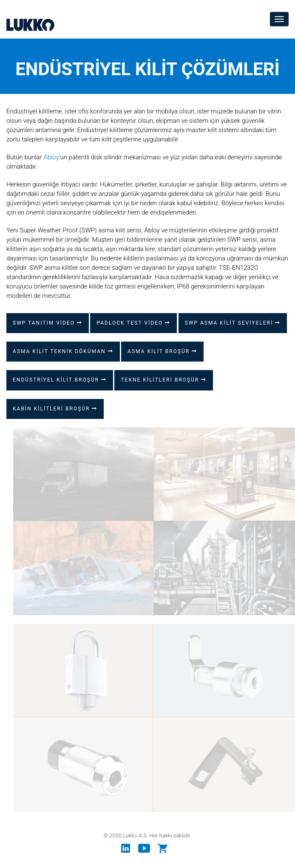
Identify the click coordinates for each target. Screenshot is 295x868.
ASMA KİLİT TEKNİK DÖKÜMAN (63, 351)
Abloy (51, 157)
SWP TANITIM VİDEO (48, 323)
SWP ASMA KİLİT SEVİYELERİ (233, 323)
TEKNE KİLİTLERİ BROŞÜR (164, 380)
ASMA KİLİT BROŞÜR (162, 351)
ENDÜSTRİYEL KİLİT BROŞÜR (60, 380)
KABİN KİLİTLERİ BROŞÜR (55, 409)
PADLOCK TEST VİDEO (133, 323)
